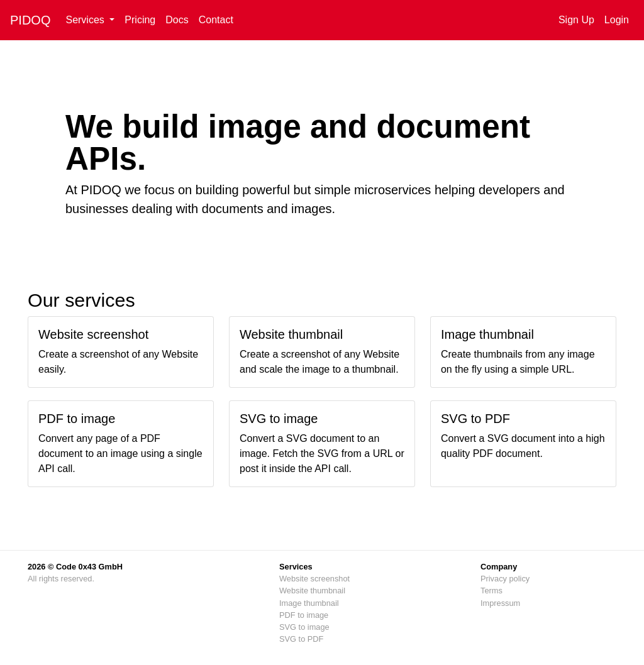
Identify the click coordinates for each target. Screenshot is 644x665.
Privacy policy (505, 579)
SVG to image (304, 627)
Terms (491, 591)
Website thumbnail (312, 591)
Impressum (500, 603)
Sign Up (576, 20)
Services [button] (86, 20)
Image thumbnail (309, 603)
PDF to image (304, 615)
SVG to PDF (301, 639)
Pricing (140, 20)
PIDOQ (30, 20)
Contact (216, 20)
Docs (177, 20)
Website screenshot (314, 579)
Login (617, 20)
